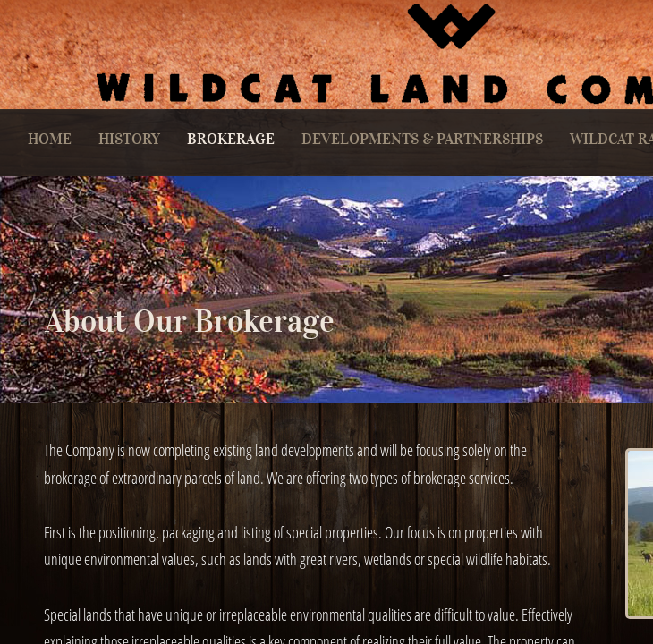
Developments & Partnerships (422, 139)
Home (50, 139)
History (129, 139)
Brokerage (231, 139)
